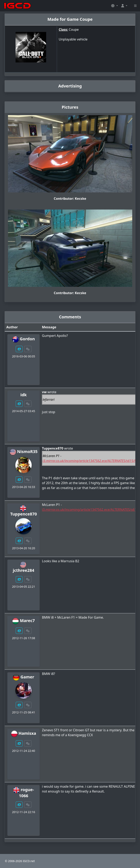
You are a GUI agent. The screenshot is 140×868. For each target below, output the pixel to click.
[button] (114, 6)
